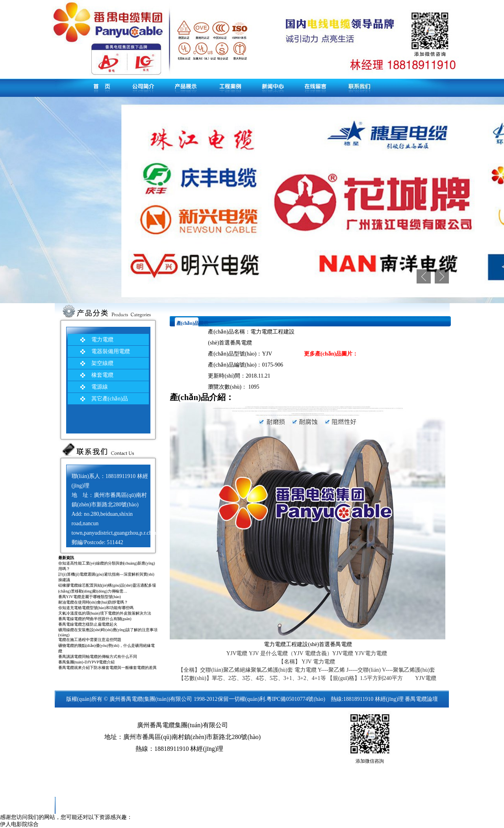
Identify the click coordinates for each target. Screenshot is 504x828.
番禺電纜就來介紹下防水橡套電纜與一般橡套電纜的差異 (107, 668)
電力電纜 (102, 340)
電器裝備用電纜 (111, 351)
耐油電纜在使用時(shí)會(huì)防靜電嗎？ (93, 602)
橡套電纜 (102, 375)
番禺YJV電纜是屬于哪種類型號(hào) (90, 597)
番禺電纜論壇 (421, 699)
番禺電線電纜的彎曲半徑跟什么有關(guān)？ (95, 619)
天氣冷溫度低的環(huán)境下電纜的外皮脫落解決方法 (105, 613)
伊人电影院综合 (19, 824)
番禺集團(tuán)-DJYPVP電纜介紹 (87, 662)
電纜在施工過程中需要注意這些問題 (90, 640)
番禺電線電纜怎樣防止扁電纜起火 (88, 624)
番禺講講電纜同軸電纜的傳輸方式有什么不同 (98, 657)
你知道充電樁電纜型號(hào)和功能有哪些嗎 (96, 608)
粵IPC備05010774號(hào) (296, 699)
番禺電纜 (132, 699)
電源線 (100, 387)
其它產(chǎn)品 (110, 399)
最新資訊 (66, 558)
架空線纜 (102, 363)
